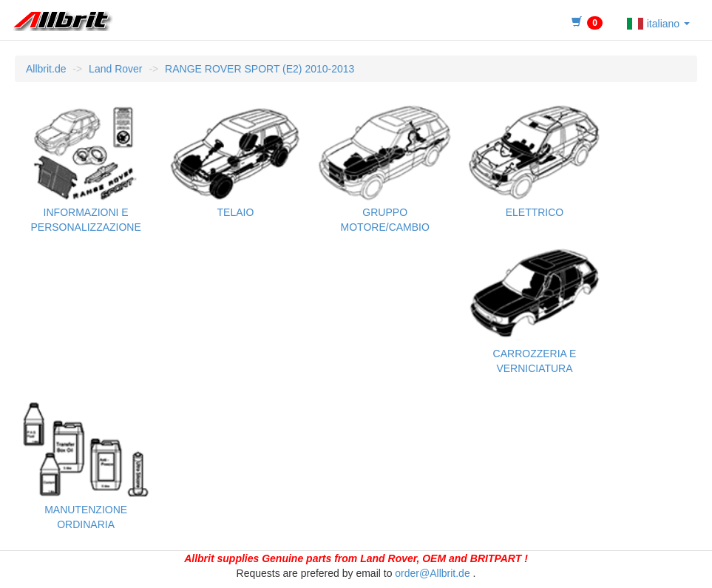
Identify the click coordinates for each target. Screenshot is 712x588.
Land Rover (115, 69)
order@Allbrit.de (432, 573)
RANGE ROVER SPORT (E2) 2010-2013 (260, 69)
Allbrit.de (46, 69)
